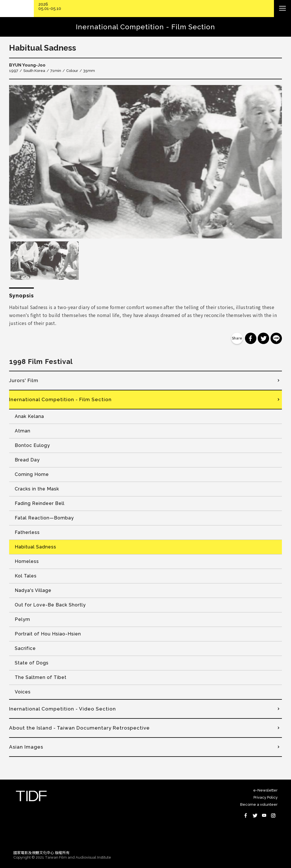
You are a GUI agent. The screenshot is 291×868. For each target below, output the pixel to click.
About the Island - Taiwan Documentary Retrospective (79, 728)
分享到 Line (276, 338)
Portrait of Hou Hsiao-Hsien (48, 634)
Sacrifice (25, 648)
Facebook (246, 815)
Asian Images (26, 747)
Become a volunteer (259, 804)
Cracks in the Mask (37, 489)
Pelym (22, 619)
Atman (23, 431)
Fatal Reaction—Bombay (44, 518)
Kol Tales (26, 576)
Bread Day (27, 460)
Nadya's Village (33, 590)
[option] (145, 162)
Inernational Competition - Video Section (63, 709)
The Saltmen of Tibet (41, 677)
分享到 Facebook (251, 338)
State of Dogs (32, 663)
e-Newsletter (265, 790)
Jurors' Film (24, 380)
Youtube (264, 815)
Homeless (27, 561)
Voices (23, 692)
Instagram (273, 815)
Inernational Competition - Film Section (60, 399)
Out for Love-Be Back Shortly (50, 605)
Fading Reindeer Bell (40, 503)
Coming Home (32, 474)
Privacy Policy (266, 797)
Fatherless (27, 532)
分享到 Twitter (263, 338)
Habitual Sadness (36, 547)
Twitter (255, 815)
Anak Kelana (29, 416)
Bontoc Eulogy (32, 445)
